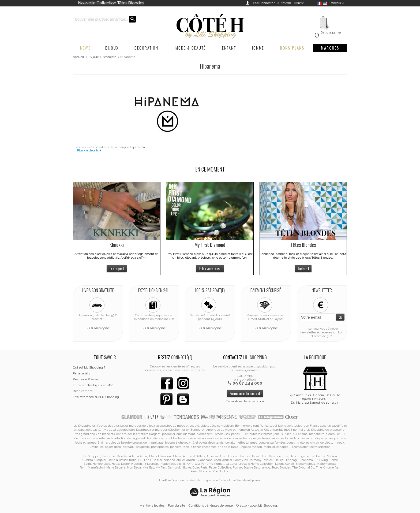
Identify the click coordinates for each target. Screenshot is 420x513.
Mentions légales (152, 505)
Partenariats (81, 373)
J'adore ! (303, 268)
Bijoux (94, 57)
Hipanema (137, 147)
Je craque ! (117, 268)
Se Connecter (265, 3)
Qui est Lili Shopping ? (89, 367)
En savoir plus (99, 328)
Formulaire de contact (245, 393)
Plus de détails (88, 150)
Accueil (78, 57)
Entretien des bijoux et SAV (93, 385)
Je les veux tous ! (210, 268)
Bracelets (109, 57)
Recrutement (83, 391)
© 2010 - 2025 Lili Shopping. (257, 505)
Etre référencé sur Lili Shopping (96, 397)
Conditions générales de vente (211, 505)
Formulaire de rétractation (245, 401)
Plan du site (177, 505)
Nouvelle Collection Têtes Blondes (111, 3)
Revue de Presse (85, 379)
